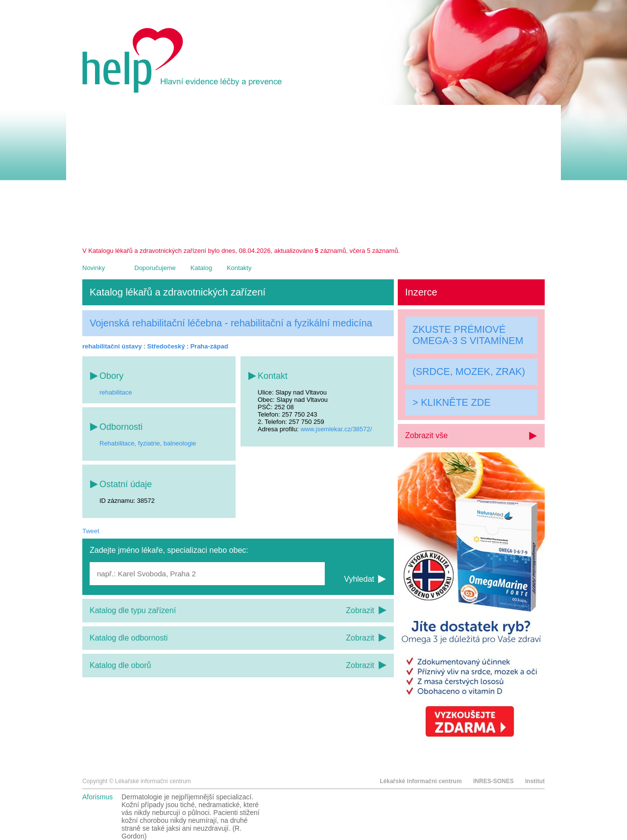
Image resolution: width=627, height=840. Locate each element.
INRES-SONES (494, 781)
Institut (535, 781)
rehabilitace (116, 392)
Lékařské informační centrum (421, 781)
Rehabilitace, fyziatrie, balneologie (148, 443)
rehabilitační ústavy (112, 346)
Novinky (94, 268)
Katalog (201, 268)
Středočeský (166, 346)
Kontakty (239, 268)
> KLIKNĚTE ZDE (452, 402)
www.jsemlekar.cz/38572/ (336, 429)
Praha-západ (209, 346)
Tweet (91, 531)
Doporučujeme (155, 268)
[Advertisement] (313, 173)
